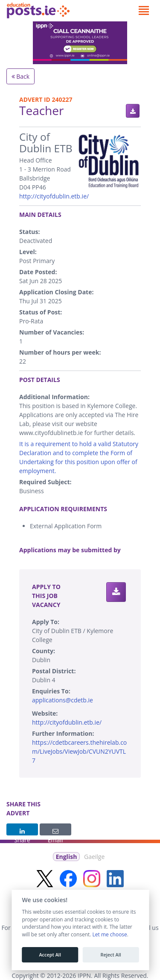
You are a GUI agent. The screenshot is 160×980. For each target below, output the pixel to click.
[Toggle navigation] (144, 11)
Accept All (50, 955)
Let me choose (109, 935)
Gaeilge (94, 857)
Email (55, 832)
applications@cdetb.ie (63, 700)
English (67, 857)
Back (21, 76)
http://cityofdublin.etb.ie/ (54, 196)
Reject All (111, 955)
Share (22, 832)
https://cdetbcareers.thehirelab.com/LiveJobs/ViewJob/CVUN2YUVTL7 (79, 751)
